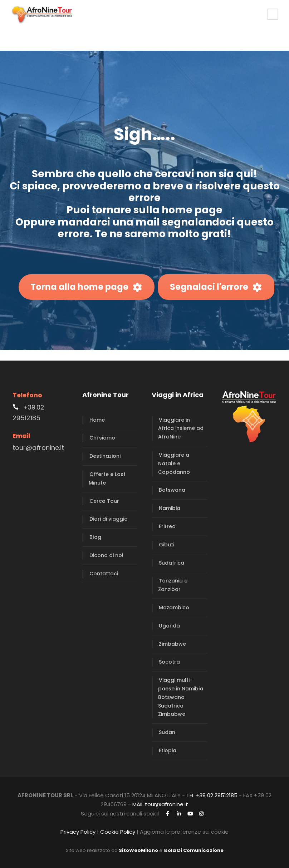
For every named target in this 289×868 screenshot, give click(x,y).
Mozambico (174, 607)
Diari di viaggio (109, 519)
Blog (95, 537)
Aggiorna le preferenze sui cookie (184, 832)
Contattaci (104, 574)
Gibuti (166, 545)
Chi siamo (102, 438)
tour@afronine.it (38, 448)
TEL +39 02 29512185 (212, 795)
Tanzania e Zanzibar (173, 585)
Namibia (170, 508)
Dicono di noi (106, 555)
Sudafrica (172, 563)
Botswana (172, 490)
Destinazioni (105, 456)
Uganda (169, 626)
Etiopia (168, 750)
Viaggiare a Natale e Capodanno (174, 463)
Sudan (167, 732)
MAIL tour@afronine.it (160, 804)
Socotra (169, 662)
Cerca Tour (104, 501)
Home (97, 420)
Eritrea (167, 526)
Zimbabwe (172, 644)
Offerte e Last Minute (107, 478)
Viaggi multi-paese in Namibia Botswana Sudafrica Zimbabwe (181, 697)
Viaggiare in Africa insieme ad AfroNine (181, 428)
